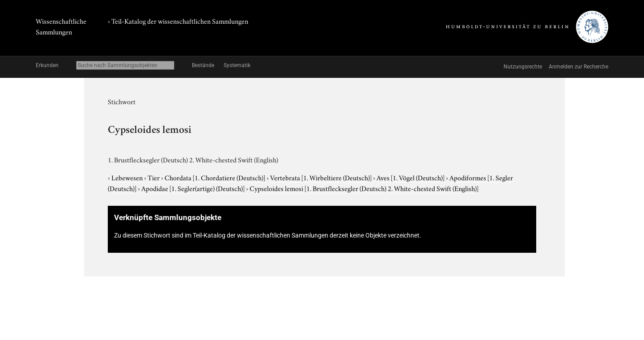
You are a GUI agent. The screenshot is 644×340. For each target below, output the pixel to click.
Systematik (237, 65)
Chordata (216, 177)
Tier (154, 177)
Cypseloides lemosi (364, 188)
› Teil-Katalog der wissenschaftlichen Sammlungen (178, 21)
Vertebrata (322, 177)
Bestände (203, 65)
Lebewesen (128, 177)
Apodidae (194, 188)
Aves (411, 177)
